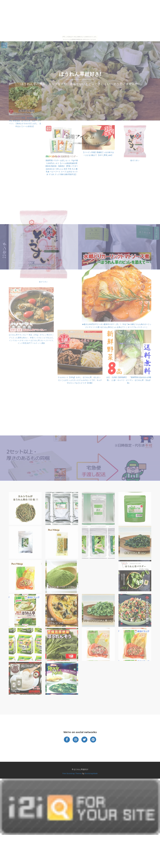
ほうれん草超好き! (80, 74)
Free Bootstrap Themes (72, 773)
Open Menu (4, 45)
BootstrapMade (91, 773)
